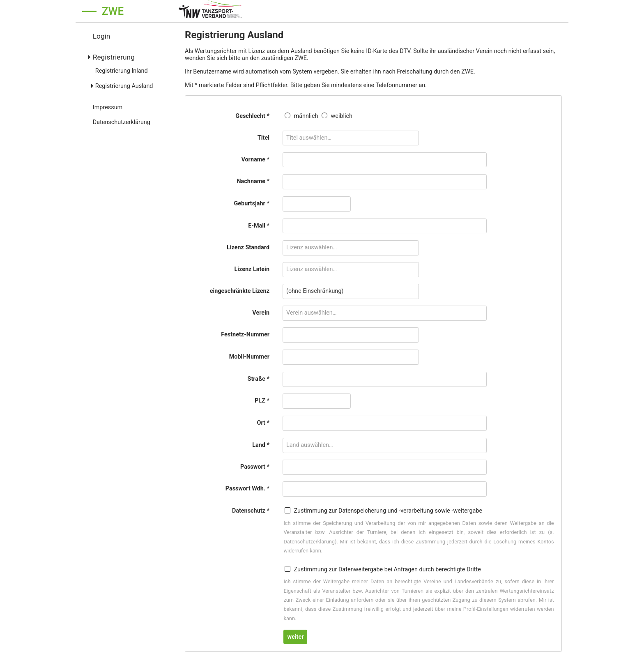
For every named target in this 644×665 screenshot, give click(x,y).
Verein (261, 313)
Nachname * (253, 181)
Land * (261, 445)
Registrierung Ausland (124, 86)
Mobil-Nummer (249, 357)
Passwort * (255, 467)
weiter (295, 637)
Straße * (259, 379)
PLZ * (262, 401)
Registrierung (114, 57)
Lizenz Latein (252, 269)
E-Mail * (259, 226)
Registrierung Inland (122, 71)
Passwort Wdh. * (247, 489)
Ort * (263, 423)
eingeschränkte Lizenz (240, 291)
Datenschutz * (251, 511)
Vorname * (255, 160)
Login (102, 36)
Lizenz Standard (248, 247)
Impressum (108, 107)
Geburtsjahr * (252, 204)
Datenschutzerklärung (122, 122)
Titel (263, 138)
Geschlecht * (252, 116)
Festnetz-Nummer (245, 335)
